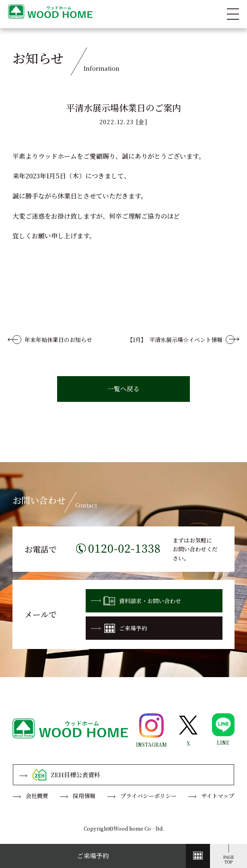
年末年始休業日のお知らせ (58, 340)
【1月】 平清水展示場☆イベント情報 (175, 340)
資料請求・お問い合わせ (136, 601)
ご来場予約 (119, 628)
